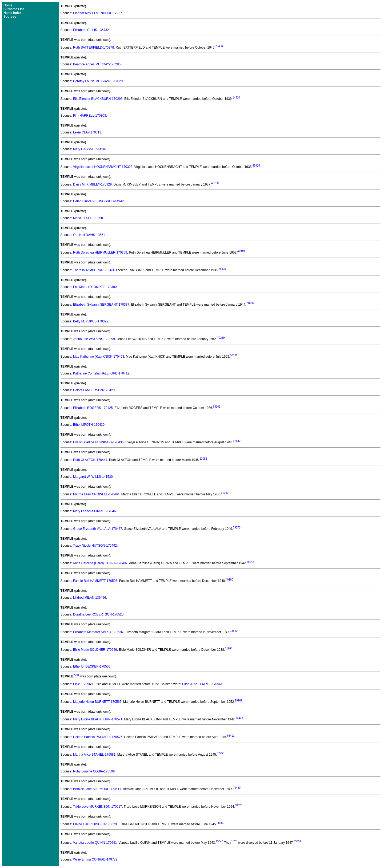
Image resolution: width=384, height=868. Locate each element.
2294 (76, 675)
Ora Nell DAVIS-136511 (90, 235)
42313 (241, 251)
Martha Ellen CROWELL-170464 (96, 494)
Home (8, 5)
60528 (239, 805)
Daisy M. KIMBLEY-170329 (92, 184)
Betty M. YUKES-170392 (91, 321)
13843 (219, 841)
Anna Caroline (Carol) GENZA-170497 (100, 563)
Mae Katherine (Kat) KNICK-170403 (99, 357)
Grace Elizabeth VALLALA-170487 (98, 529)
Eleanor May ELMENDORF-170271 (98, 13)
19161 (238, 701)
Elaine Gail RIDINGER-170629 (95, 824)
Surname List (14, 9)
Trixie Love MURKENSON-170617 (98, 807)
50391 (234, 355)
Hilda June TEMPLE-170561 (202, 684)
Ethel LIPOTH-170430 (89, 425)
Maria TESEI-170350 (88, 218)
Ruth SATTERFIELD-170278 (93, 48)
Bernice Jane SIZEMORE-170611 (97, 789)
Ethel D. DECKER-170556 (92, 666)
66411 (231, 736)
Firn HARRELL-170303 (89, 116)
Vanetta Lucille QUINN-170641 (95, 843)
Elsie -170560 (83, 684)
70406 (219, 46)
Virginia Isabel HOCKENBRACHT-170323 (103, 167)
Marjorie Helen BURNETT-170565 (97, 702)
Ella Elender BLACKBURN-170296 (98, 99)
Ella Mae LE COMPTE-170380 (95, 287)
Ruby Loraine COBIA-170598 (94, 771)
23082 (203, 459)
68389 (221, 823)
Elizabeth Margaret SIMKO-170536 (98, 632)
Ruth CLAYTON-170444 (90, 460)
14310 (236, 98)
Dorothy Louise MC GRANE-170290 (99, 81)
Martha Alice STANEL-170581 (94, 755)
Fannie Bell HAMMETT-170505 (95, 581)
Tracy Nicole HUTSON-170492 (95, 546)
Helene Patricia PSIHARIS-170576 (98, 737)
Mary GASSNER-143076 (91, 149)
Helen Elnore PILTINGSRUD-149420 (99, 201)
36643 (250, 562)
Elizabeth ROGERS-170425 (93, 408)
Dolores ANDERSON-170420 (94, 390)
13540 (234, 631)
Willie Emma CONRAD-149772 (95, 859)
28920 (222, 269)
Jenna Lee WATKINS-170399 (94, 339)
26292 (225, 493)
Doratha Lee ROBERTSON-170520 (98, 614)
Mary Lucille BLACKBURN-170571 (98, 719)
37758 (221, 753)
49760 (215, 183)
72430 (237, 788)
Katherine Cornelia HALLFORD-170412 (101, 373)
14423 (239, 718)
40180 (229, 580)
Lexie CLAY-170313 (87, 132)
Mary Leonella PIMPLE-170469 (95, 511)
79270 (237, 528)
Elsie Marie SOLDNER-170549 (95, 650)
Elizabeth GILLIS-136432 (91, 30)
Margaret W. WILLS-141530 (93, 477)
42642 (237, 441)
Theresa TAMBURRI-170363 (93, 270)
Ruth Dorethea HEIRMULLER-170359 (100, 252)
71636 (250, 303)
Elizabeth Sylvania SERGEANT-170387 (101, 305)
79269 (221, 338)
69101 (217, 407)
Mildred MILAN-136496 (89, 598)
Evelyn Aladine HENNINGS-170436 (98, 442)
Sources (10, 17)
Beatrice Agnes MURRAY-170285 (97, 64)
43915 (256, 166)
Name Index (12, 13)
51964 (229, 648)
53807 (297, 841)
